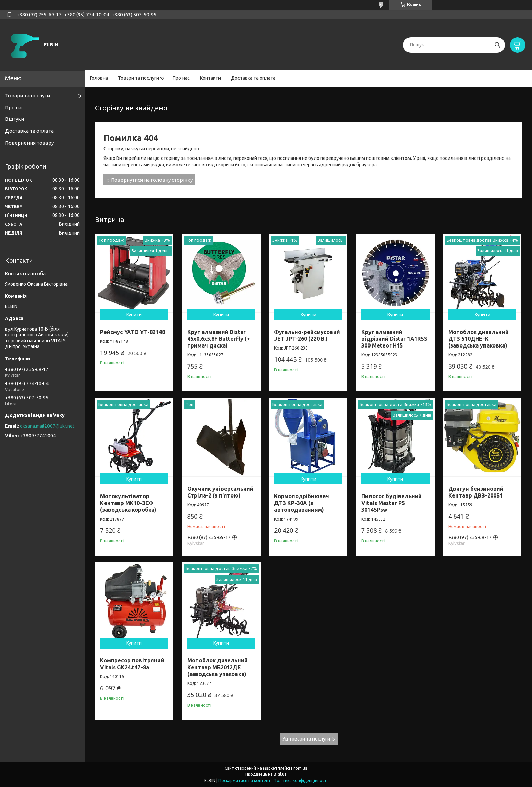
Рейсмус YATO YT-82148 (132, 332)
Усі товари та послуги (306, 739)
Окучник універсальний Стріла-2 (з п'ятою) (220, 492)
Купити (134, 315)
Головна (99, 78)
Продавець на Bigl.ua (266, 774)
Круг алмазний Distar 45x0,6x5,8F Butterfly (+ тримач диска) (219, 339)
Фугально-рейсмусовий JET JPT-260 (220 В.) (307, 335)
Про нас (181, 78)
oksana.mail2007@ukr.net (47, 426)
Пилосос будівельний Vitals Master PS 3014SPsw (392, 503)
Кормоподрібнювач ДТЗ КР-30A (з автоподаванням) (302, 503)
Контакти (210, 78)
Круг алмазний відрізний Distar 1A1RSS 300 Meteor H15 (394, 339)
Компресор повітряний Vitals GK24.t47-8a (132, 664)
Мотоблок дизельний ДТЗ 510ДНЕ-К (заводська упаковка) (478, 339)
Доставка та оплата (253, 78)
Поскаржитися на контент (245, 780)
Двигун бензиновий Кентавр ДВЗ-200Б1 (476, 492)
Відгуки (15, 119)
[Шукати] (497, 45)
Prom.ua (299, 768)
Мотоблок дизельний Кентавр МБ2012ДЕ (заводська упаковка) (217, 667)
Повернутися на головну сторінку (152, 180)
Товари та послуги (139, 78)
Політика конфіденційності (301, 780)
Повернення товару (29, 143)
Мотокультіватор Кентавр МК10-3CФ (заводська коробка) (128, 503)
